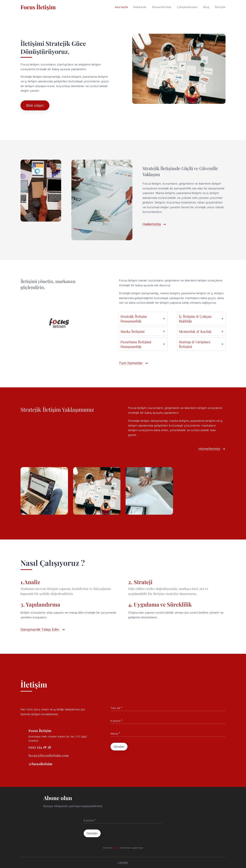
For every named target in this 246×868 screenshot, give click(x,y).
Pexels (117, 848)
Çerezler (123, 863)
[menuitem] (122, 7)
